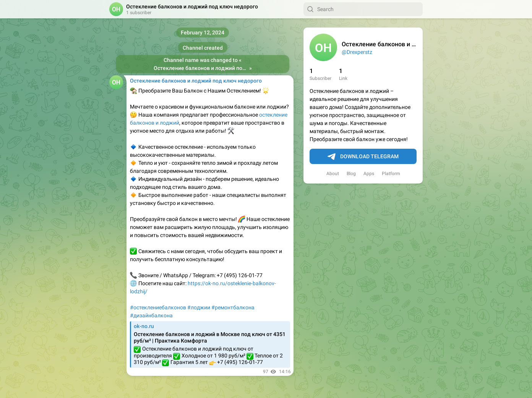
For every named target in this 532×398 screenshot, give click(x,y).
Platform (391, 174)
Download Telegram (363, 157)
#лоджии (199, 307)
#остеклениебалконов (158, 307)
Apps (369, 174)
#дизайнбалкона (151, 315)
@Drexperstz (357, 52)
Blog (351, 174)
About (333, 174)
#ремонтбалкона (233, 307)
